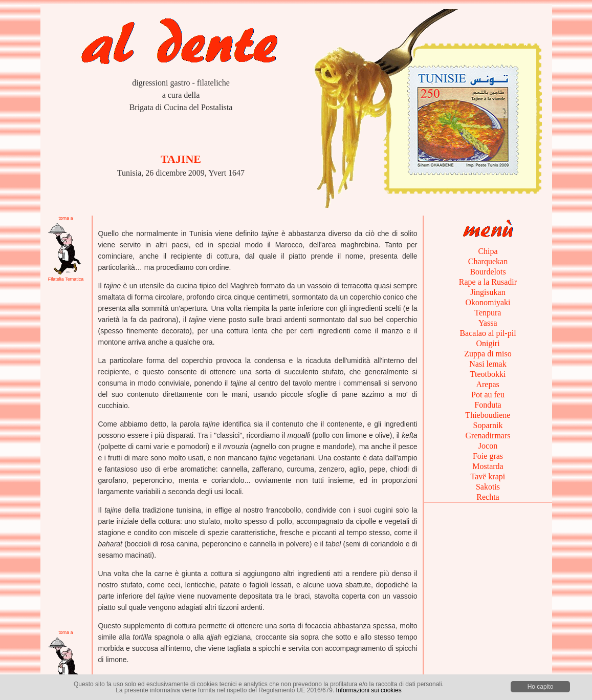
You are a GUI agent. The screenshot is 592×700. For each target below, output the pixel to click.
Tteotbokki (488, 374)
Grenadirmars (488, 436)
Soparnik (488, 425)
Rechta (488, 497)
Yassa (488, 323)
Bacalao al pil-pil (488, 333)
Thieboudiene (488, 415)
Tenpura (488, 313)
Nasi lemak (488, 364)
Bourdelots (488, 272)
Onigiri (488, 343)
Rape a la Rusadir (488, 282)
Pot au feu (488, 395)
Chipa (488, 251)
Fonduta (488, 405)
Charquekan (488, 261)
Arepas (488, 384)
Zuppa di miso (488, 354)
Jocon (488, 446)
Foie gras (488, 456)
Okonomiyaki (488, 302)
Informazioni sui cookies (369, 690)
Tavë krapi (488, 476)
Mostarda (488, 466)
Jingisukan (488, 292)
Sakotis (488, 487)
